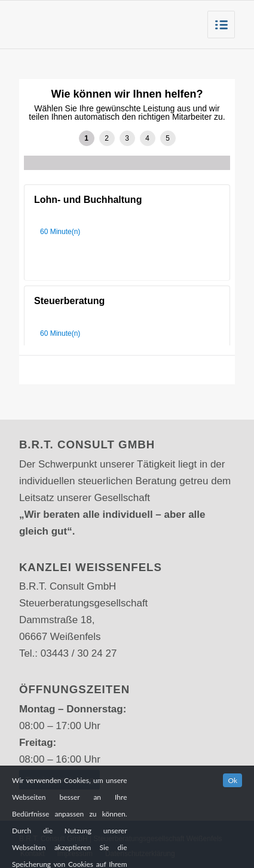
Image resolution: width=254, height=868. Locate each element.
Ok (232, 795)
